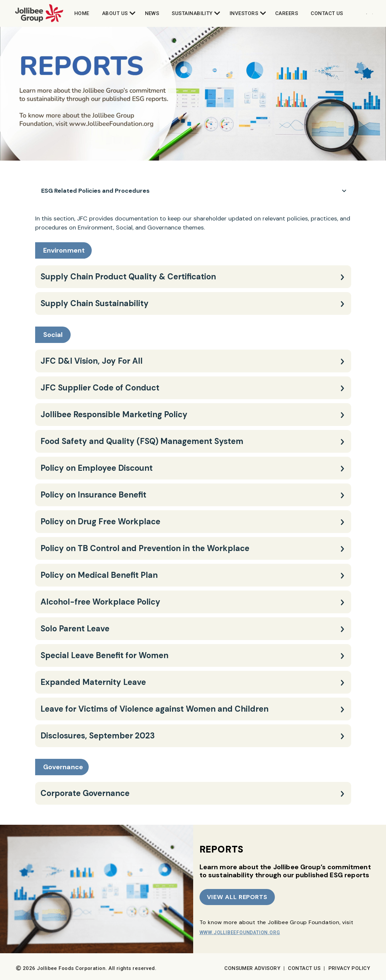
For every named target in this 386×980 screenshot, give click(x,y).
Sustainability (192, 13)
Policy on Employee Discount (97, 468)
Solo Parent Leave (75, 629)
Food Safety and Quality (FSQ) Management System (142, 441)
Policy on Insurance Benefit (93, 495)
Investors (244, 13)
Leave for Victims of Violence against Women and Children (155, 709)
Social (53, 335)
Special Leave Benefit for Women (104, 655)
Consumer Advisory (252, 968)
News (152, 13)
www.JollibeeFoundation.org (240, 932)
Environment (64, 250)
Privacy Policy (349, 968)
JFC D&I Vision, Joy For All (92, 361)
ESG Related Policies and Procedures (95, 191)
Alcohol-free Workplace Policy (100, 602)
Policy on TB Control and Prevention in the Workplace (145, 548)
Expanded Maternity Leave (93, 682)
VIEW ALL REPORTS (237, 897)
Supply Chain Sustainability (95, 303)
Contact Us (327, 13)
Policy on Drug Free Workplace (100, 521)
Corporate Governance (85, 793)
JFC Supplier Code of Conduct (100, 388)
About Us (115, 13)
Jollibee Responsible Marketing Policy (114, 414)
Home (82, 13)
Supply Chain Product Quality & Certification (128, 277)
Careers (287, 13)
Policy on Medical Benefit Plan (99, 575)
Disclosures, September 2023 (98, 736)
